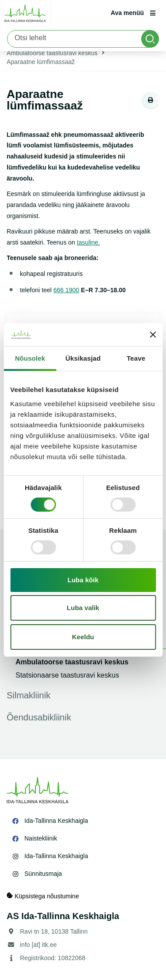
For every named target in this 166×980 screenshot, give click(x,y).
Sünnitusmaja (43, 874)
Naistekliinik (41, 838)
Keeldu (83, 637)
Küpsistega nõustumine (43, 896)
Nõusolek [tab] (30, 358)
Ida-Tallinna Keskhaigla (56, 821)
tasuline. (89, 242)
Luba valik (83, 608)
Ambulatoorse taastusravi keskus (52, 53)
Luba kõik (83, 580)
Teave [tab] (136, 358)
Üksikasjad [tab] (83, 358)
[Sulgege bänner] (153, 335)
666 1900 (66, 290)
